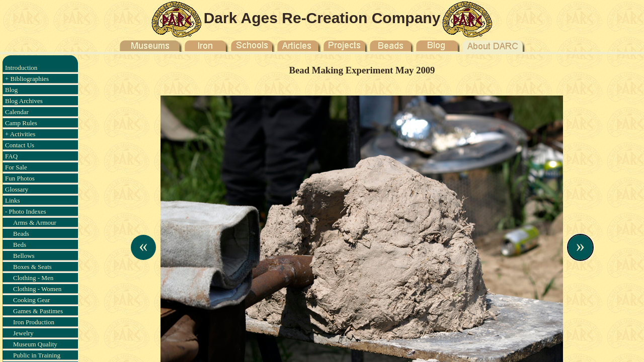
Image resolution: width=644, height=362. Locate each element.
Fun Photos (20, 178)
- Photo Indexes (26, 211)
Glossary (17, 189)
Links (13, 200)
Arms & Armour (35, 222)
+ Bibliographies (27, 79)
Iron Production (34, 322)
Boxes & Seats (32, 267)
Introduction (21, 68)
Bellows (24, 256)
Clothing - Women (37, 289)
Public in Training (37, 355)
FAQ (11, 156)
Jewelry (23, 333)
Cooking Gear (31, 300)
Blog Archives (24, 101)
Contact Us (20, 145)
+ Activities (20, 134)
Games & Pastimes (38, 311)
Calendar (17, 112)
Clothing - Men (33, 278)
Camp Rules (21, 123)
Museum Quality (35, 344)
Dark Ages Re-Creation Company (322, 18)
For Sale (16, 167)
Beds (20, 245)
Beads (21, 234)
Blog (11, 90)
